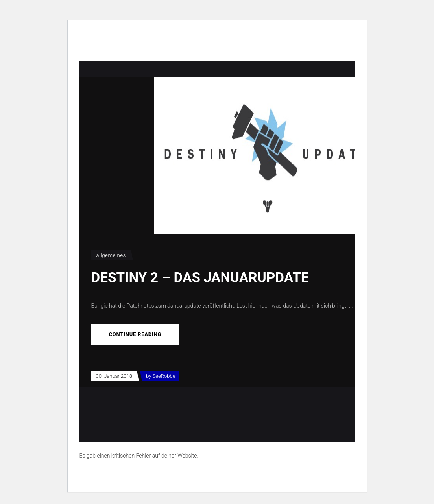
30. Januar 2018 (114, 376)
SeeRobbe (164, 376)
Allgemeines (111, 255)
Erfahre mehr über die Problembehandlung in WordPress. (148, 474)
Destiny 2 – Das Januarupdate (200, 278)
